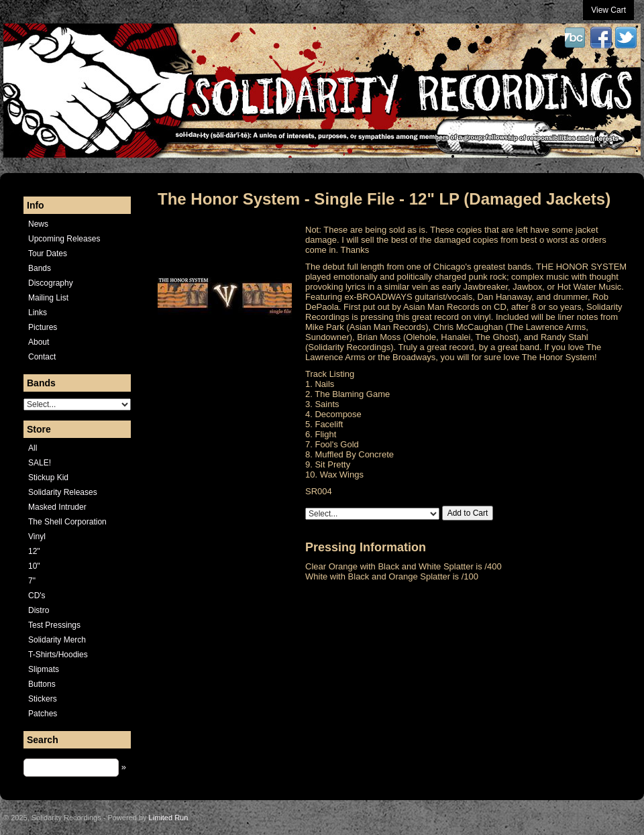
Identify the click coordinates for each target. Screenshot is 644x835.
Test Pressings (54, 625)
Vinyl (37, 537)
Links (38, 313)
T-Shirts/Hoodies (58, 655)
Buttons (42, 684)
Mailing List (48, 298)
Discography (51, 283)
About (39, 342)
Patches (43, 714)
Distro (39, 610)
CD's (37, 596)
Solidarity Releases (63, 492)
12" (34, 551)
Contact (42, 357)
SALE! (40, 463)
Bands (40, 268)
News (38, 224)
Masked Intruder (57, 507)
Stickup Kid (48, 478)
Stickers (43, 699)
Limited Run (169, 818)
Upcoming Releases (64, 239)
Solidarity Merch (57, 640)
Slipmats (44, 669)
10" (34, 566)
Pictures (43, 327)
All (33, 448)
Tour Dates (48, 254)
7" (32, 581)
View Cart (608, 10)
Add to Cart (468, 513)
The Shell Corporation (67, 522)
